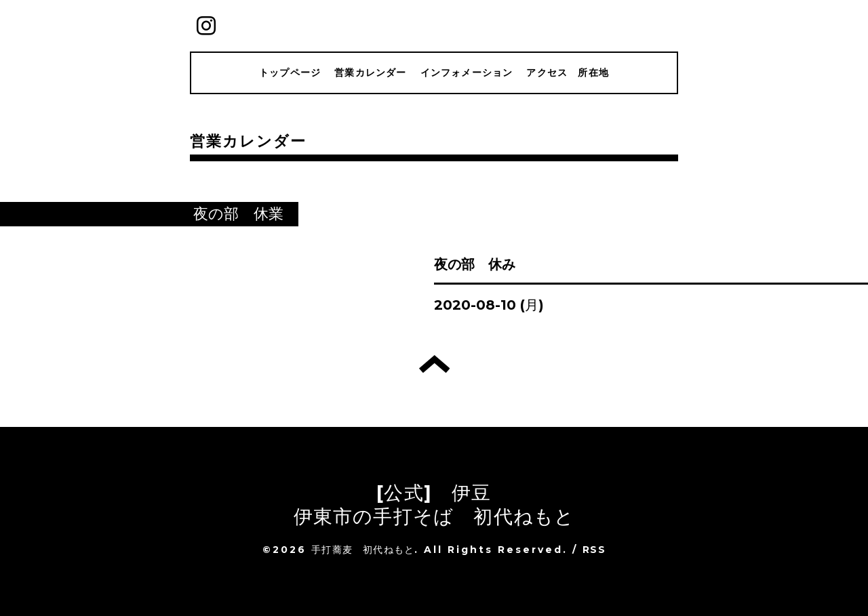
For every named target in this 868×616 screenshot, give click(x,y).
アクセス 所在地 (568, 73)
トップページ (290, 73)
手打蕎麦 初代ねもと (363, 550)
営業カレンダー (370, 73)
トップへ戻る (434, 364)
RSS (594, 550)
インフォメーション (467, 73)
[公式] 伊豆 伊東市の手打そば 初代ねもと (434, 505)
